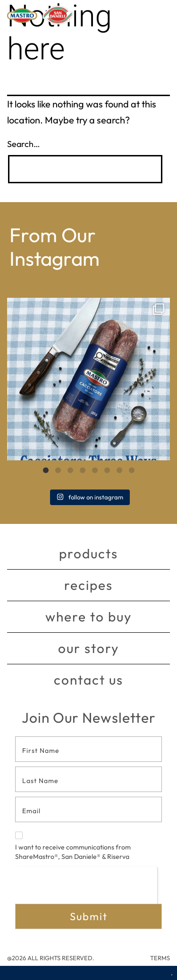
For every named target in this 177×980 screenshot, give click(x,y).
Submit (89, 916)
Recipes (88, 585)
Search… (24, 144)
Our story (88, 648)
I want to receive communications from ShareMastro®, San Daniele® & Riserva (73, 846)
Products (88, 553)
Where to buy (88, 617)
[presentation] (86, 885)
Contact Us (88, 680)
